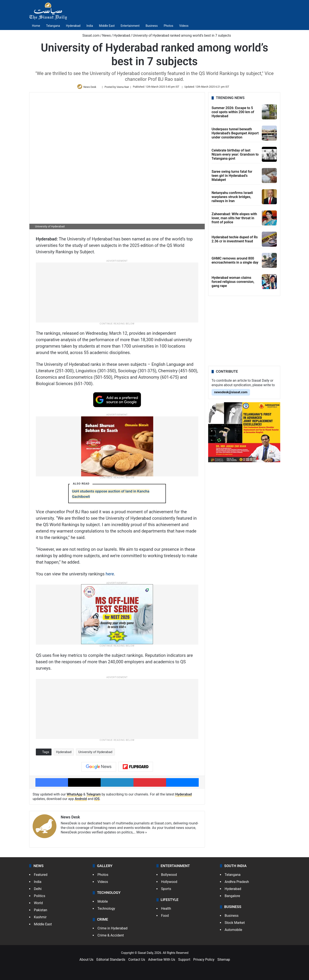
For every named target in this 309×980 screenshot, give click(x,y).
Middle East (107, 26)
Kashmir (40, 919)
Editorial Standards (111, 961)
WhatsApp (74, 796)
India (90, 26)
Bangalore (232, 897)
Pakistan (41, 912)
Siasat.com (89, 35)
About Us (86, 961)
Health (166, 910)
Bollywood (169, 876)
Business (152, 26)
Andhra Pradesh (237, 883)
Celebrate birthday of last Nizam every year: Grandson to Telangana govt (235, 156)
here (110, 575)
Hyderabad (73, 26)
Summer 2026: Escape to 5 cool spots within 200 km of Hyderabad (233, 113)
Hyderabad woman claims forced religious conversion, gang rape (233, 283)
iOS (97, 801)
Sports (166, 890)
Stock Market (235, 924)
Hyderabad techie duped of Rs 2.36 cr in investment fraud (235, 241)
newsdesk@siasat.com (231, 394)
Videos (184, 26)
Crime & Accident (111, 937)
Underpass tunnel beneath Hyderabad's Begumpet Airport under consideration (235, 135)
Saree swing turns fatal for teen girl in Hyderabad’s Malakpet (232, 177)
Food (165, 917)
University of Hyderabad (95, 753)
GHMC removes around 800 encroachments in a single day (235, 262)
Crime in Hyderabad (112, 930)
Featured (41, 876)
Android (81, 801)
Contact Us (137, 961)
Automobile (233, 931)
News (106, 35)
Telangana (53, 26)
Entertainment (130, 26)
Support (184, 961)
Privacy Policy (204, 961)
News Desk (91, 88)
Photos (168, 26)
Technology (106, 910)
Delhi (38, 890)
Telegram (94, 796)
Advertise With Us (162, 961)
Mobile (103, 903)
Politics (40, 897)
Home (36, 26)
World (38, 904)
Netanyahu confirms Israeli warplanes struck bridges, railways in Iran (232, 198)
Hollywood (169, 883)
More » (142, 834)
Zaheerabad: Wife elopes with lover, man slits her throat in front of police (234, 220)
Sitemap (224, 961)
